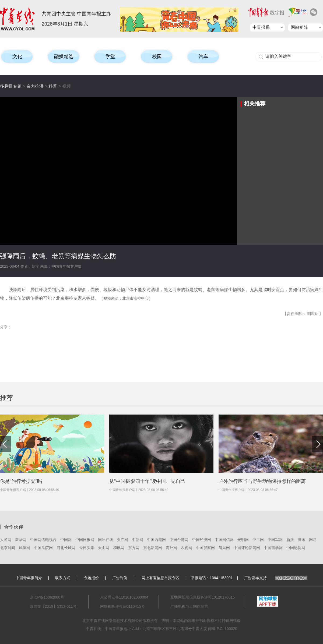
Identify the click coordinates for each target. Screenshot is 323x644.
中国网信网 (224, 540)
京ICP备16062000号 (47, 597)
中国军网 (275, 540)
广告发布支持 (276, 578)
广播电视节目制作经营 (189, 606)
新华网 (21, 540)
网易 (313, 540)
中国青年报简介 (29, 578)
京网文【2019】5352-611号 (53, 606)
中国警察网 (205, 548)
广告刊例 (120, 578)
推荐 (6, 398)
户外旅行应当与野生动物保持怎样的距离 (262, 481)
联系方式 (63, 578)
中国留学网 (273, 548)
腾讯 (301, 540)
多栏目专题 (11, 86)
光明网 (243, 540)
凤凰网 (24, 548)
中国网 (66, 540)
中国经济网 (202, 540)
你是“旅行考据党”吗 (21, 481)
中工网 (258, 540)
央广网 (122, 540)
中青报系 (261, 27)
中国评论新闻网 (247, 548)
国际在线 (106, 540)
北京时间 (8, 548)
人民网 (6, 540)
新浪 (290, 540)
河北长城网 (66, 548)
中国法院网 (43, 548)
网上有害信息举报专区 (160, 578)
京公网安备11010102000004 (124, 597)
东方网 (134, 548)
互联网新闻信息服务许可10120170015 (203, 597)
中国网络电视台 (43, 540)
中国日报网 (85, 540)
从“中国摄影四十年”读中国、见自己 (147, 481)
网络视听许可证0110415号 (123, 606)
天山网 (104, 548)
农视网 (187, 548)
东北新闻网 (153, 548)
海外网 (171, 548)
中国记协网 (296, 548)
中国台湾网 (179, 540)
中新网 (138, 540)
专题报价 (91, 578)
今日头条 (87, 548)
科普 (53, 86)
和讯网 (119, 548)
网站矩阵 (299, 27)
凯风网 (224, 548)
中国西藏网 (156, 540)
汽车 (203, 56)
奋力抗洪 (35, 86)
